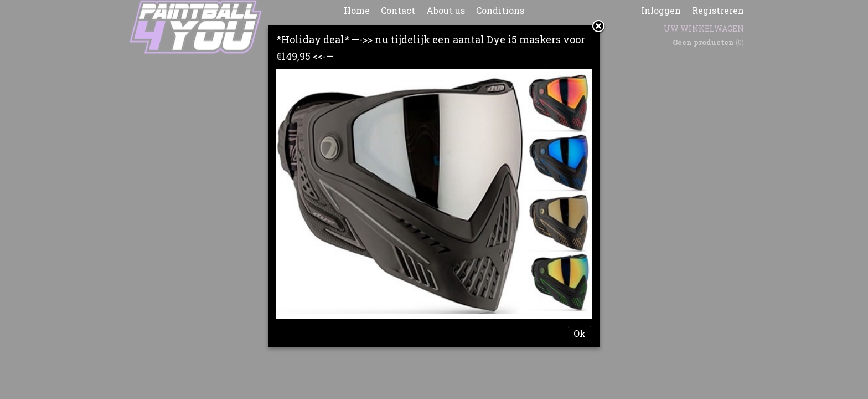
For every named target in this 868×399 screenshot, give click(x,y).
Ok (580, 333)
